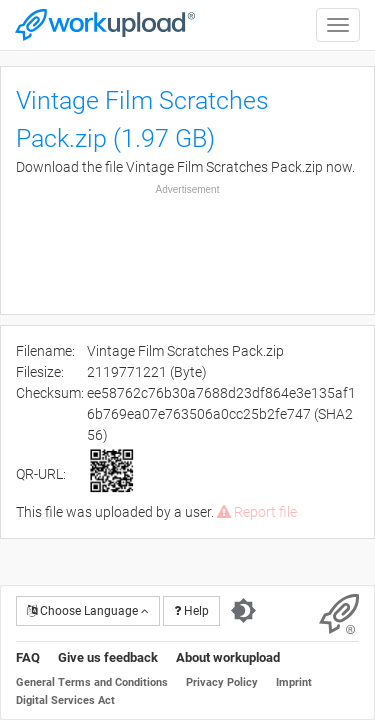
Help (191, 611)
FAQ (28, 657)
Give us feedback (108, 657)
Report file (257, 512)
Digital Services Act (65, 700)
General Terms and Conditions (92, 682)
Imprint (294, 682)
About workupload (228, 657)
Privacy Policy (222, 682)
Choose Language (88, 611)
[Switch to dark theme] (243, 611)
